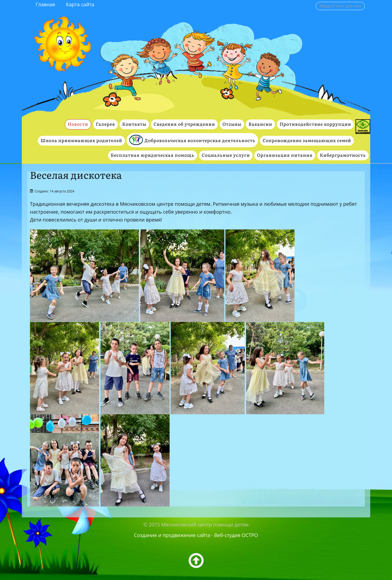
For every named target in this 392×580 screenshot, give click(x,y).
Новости (78, 124)
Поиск (316, 2)
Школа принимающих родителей (81, 141)
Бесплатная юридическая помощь (153, 155)
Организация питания (285, 155)
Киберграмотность (343, 155)
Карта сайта (80, 4)
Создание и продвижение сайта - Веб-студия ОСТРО (196, 535)
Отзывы (232, 124)
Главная (45, 4)
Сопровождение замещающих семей (307, 141)
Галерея (105, 124)
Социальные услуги (226, 155)
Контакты (134, 124)
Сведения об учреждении (184, 124)
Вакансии (260, 124)
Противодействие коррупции (315, 124)
